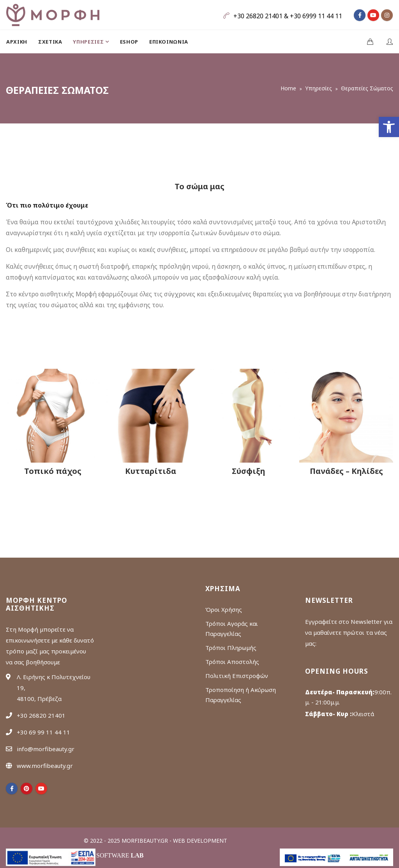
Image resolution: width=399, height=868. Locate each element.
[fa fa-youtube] (373, 15)
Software (120, 855)
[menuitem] (19, 42)
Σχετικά (50, 42)
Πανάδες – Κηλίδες (346, 471)
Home (288, 88)
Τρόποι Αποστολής (232, 662)
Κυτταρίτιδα (151, 471)
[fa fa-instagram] (387, 15)
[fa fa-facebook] (360, 15)
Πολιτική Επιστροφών (237, 676)
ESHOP (129, 42)
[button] (389, 127)
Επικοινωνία (169, 42)
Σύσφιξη (248, 471)
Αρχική (17, 42)
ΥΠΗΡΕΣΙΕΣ (89, 42)
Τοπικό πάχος (53, 471)
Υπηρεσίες (319, 88)
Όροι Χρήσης (224, 609)
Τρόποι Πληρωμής (231, 648)
